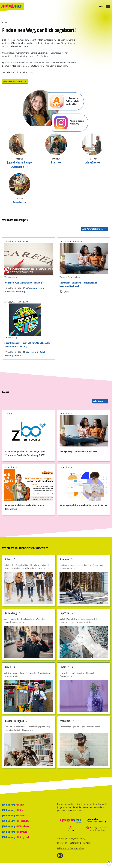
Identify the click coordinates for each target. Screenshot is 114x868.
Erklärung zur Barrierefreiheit (71, 848)
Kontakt (87, 843)
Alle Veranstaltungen (95, 229)
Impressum (62, 843)
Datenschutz (75, 843)
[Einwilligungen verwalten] (109, 863)
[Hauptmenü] (104, 7)
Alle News (100, 401)
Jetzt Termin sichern (15, 81)
